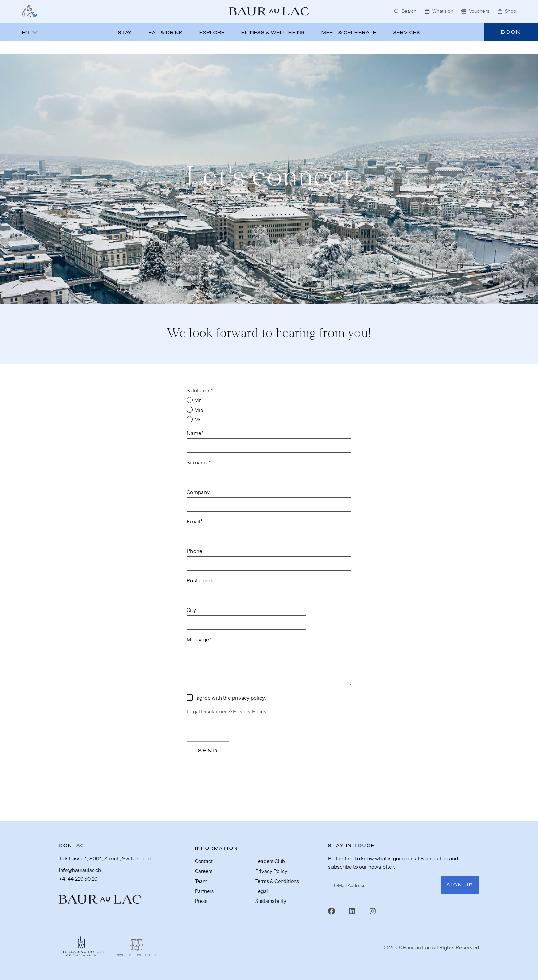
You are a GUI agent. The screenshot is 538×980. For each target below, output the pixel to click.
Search (405, 11)
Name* (195, 433)
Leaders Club (271, 861)
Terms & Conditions (279, 880)
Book (511, 32)
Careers (204, 871)
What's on (439, 11)
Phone (195, 551)
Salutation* (200, 390)
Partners (205, 890)
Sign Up (460, 885)
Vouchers (475, 11)
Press (202, 899)
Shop (507, 11)
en (30, 32)
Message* (199, 639)
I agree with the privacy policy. (230, 698)
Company (198, 492)
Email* (195, 521)
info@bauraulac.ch (81, 871)
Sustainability (271, 899)
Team (202, 880)
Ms (198, 419)
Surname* (199, 462)
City (191, 610)
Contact (204, 861)
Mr (198, 400)
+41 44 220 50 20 (80, 879)
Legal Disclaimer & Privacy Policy (227, 711)
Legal (262, 890)
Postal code (201, 580)
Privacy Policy (272, 871)
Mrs (199, 410)
